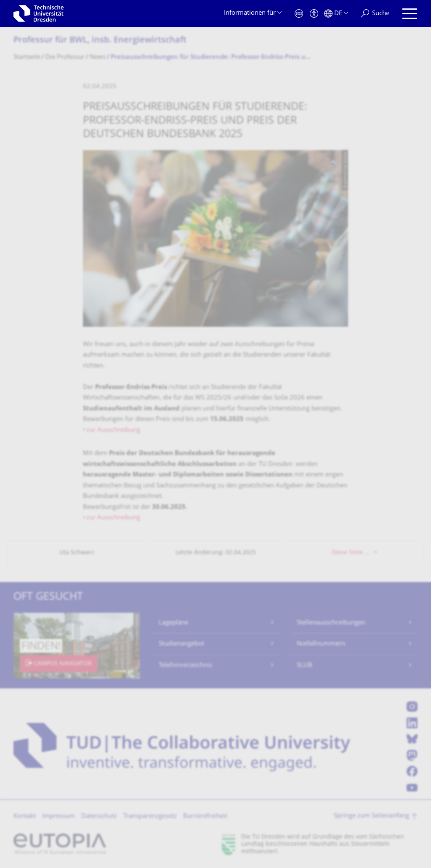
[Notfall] (299, 14)
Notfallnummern (321, 644)
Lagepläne (173, 623)
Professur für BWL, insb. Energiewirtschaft (100, 41)
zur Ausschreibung (113, 430)
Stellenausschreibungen (331, 623)
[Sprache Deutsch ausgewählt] (336, 14)
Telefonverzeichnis (185, 666)
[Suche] (375, 14)
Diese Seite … (350, 553)
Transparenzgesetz (150, 816)
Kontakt (25, 816)
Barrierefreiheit (205, 816)
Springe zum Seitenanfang (371, 816)
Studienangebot (181, 644)
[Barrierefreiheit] (314, 14)
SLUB (305, 666)
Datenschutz (99, 816)
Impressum (59, 816)
